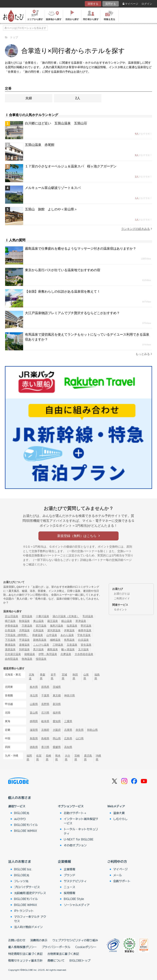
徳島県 (34, 747)
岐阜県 (45, 721)
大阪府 (57, 730)
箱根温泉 (30, 654)
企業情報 (64, 861)
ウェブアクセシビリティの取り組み (75, 940)
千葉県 (45, 695)
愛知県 (57, 721)
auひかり (20, 819)
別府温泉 (24, 649)
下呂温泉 (10, 640)
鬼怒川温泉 (57, 626)
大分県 (67, 758)
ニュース (70, 887)
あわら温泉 (67, 635)
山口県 (80, 738)
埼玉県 (34, 695)
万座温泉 (27, 626)
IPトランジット (24, 911)
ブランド (70, 875)
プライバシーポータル (56, 947)
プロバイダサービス (27, 887)
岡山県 (57, 738)
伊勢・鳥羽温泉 (48, 654)
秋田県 (75, 677)
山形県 (86, 677)
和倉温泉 (38, 635)
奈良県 (80, 730)
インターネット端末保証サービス (81, 821)
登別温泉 (27, 616)
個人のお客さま (20, 797)
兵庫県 (68, 730)
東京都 (57, 695)
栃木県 (34, 687)
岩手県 (53, 677)
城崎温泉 (55, 640)
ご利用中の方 (117, 861)
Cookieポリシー (86, 947)
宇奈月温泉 (84, 635)
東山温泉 (38, 621)
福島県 (97, 677)
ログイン (147, 4)
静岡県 (34, 721)
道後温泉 (24, 645)
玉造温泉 (72, 645)
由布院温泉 (12, 659)
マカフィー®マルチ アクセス (30, 919)
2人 (78, 98)
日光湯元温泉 (13, 654)
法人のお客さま (20, 861)
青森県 (43, 677)
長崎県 (48, 758)
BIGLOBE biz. (23, 869)
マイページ (130, 4)
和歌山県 (92, 730)
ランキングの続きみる (137, 229)
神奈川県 (70, 695)
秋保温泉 (24, 621)
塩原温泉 (72, 626)
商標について (56, 960)
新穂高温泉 (40, 640)
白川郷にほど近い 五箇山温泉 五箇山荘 (56, 123)
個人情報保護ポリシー (22, 947)
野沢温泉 (86, 626)
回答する (93, 4)
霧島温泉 (53, 649)
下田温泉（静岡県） (17, 635)
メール (118, 875)
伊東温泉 (69, 630)
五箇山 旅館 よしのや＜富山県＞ (51, 209)
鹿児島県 (88, 758)
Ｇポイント (121, 610)
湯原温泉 (10, 649)
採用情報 (70, 893)
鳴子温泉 (10, 621)
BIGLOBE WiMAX (26, 831)
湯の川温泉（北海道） (66, 616)
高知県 (68, 747)
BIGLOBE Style (74, 899)
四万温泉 (41, 626)
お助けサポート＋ (75, 813)
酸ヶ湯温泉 (68, 649)
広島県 (68, 738)
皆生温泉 (86, 645)
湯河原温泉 (54, 630)
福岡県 (29, 758)
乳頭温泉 (88, 616)
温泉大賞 (119, 813)
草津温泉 (81, 621)
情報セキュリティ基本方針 (25, 960)
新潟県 (57, 704)
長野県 (45, 704)
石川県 (45, 713)
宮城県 (64, 677)
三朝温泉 (58, 645)
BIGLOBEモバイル (26, 825)
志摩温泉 (66, 654)
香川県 (45, 747)
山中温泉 (52, 635)
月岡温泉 (24, 630)
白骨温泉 (10, 630)
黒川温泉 (38, 649)
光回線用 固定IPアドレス (30, 893)
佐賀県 (39, 758)
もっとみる (144, 354)
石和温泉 (38, 630)
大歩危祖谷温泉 (84, 654)
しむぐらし (120, 819)
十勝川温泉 (42, 616)
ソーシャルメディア (77, 905)
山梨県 (34, 704)
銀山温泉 (67, 621)
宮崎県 (77, 758)
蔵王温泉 (53, 621)
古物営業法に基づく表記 (63, 954)
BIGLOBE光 (22, 813)
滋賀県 (34, 730)
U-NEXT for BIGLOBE (79, 839)
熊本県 (58, 758)
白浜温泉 (83, 640)
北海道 (31, 677)
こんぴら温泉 (41, 645)
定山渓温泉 (12, 616)
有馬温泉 (69, 640)
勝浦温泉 (10, 645)
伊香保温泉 (12, 626)
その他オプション (75, 845)
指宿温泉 (41, 659)
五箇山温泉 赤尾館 (40, 145)
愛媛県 (57, 747)
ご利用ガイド (122, 598)
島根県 (45, 738)
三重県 (68, 721)
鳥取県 (34, 738)
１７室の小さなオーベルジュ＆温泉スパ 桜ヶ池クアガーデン (71, 166)
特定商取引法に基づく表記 (25, 954)
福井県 (57, 713)
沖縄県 (98, 758)
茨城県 (57, 687)
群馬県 (45, 687)
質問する (111, 4)
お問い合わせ (17, 940)
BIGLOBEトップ (80, 960)
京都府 (45, 730)
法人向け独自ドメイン (28, 927)
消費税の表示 (39, 940)
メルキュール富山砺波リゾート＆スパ (53, 188)
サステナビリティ (75, 881)
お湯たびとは (122, 594)
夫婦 (29, 98)
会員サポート (122, 881)
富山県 (34, 713)
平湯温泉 (24, 640)
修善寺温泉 (85, 630)
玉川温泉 (83, 649)
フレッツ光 (21, 881)
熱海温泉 (27, 659)
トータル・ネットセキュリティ (81, 831)
